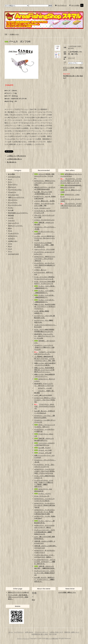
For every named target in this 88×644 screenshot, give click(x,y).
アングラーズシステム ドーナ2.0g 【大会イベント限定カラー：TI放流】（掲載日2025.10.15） (44, 483)
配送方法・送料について (72, 632)
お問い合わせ (29, 632)
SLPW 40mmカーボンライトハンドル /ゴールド (71, 175)
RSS (50, 634)
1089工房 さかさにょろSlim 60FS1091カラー (44, 439)
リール (10, 244)
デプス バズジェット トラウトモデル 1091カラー (45, 426)
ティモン (11, 208)
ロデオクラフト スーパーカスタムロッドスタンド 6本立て (44, 526)
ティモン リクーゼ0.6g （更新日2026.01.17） (44, 292)
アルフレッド (12, 187)
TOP (6, 34)
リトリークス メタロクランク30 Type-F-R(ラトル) (44, 444)
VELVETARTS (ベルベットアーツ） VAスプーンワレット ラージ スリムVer (45, 336)
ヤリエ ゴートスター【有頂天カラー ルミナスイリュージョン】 (44, 278)
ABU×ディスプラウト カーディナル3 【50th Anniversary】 (45, 188)
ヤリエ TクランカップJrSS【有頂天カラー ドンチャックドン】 (45, 282)
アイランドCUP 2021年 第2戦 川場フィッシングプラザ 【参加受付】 (18, 597)
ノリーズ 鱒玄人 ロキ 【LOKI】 (45, 201)
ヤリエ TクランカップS (42, 496)
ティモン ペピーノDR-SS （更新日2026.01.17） (45, 287)
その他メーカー (14, 34)
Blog (33, 600)
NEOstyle (11, 215)
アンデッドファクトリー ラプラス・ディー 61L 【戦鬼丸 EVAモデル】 (44, 573)
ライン (10, 182)
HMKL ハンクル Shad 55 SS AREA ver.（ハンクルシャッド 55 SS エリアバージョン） (45, 306)
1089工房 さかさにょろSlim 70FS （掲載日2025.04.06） (45, 567)
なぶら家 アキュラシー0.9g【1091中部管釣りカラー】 (43, 193)
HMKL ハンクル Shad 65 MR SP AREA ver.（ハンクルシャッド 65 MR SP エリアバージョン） (44, 370)
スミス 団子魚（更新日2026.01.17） (42, 312)
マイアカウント (62, 5)
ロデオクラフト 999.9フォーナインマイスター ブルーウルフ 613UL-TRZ (45, 400)
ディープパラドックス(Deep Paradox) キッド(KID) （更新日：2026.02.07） (44, 245)
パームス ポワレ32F (43, 453)
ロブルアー (11, 238)
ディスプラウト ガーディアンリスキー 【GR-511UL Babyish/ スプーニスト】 (45, 265)
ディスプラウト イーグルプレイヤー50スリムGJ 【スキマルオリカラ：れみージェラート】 (71, 181)
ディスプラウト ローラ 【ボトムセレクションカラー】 (44, 466)
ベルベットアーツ (13, 223)
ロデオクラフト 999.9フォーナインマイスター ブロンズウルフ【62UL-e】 (45, 259)
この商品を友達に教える (14, 159)
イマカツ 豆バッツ (40, 270)
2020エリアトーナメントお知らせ (18, 592)
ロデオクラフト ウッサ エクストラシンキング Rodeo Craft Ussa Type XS (45, 505)
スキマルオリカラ (13, 254)
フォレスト (11, 220)
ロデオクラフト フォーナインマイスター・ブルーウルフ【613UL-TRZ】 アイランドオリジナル (45, 471)
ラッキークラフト (13, 233)
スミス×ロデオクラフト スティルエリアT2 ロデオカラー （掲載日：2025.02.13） (45, 562)
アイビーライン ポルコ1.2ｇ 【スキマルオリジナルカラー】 (45, 406)
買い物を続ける (12, 162)
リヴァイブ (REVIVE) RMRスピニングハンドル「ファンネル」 (44, 176)
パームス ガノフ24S (43, 450)
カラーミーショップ (23, 638)
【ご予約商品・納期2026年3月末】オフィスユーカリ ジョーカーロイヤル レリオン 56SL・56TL (45, 359)
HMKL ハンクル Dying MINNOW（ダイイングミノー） (44, 375)
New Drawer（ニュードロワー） (18, 213)
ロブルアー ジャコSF (43, 388)
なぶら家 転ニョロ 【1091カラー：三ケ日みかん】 (45, 412)
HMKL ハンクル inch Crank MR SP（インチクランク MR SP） (45, 364)
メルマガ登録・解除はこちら (67, 592)
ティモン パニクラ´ (43, 493)
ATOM (55, 634)
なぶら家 (11, 210)
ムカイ (10, 228)
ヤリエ (10, 231)
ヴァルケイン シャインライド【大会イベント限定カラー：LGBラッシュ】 (44, 347)
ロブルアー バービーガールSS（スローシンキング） (45, 353)
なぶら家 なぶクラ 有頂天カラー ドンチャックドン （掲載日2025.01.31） (44, 579)
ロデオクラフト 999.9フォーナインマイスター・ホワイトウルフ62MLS (45, 183)
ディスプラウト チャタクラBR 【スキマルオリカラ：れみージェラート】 (71, 206)
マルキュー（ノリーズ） (15, 226)
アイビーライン (13, 184)
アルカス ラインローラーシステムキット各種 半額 (44, 204)
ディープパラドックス (15, 205)
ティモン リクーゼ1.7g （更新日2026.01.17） (44, 301)
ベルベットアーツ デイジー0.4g (44, 249)
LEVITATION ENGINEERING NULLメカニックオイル (71, 186)
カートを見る (75, 5)
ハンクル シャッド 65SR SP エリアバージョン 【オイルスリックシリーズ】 (45, 238)
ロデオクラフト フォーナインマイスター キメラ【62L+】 (44, 500)
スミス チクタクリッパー (42, 208)
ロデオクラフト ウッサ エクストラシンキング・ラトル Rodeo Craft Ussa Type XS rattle (45, 512)
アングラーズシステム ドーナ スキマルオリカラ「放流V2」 (44, 556)
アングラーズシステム (15, 190)
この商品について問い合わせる (16, 156)
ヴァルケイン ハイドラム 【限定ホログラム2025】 (45, 417)
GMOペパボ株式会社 (52, 638)
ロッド (10, 179)
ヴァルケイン (12, 192)
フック (10, 249)
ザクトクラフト (13, 200)
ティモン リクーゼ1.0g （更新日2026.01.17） (44, 296)
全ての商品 (11, 174)
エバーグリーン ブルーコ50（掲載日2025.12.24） (44, 317)
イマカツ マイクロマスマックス (44, 220)
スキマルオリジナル (14, 177)
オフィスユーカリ (13, 195)
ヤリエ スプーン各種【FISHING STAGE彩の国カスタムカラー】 (44, 330)
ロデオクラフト (13, 236)
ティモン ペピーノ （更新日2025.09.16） (44, 522)
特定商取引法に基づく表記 (40, 634)
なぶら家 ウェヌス (42, 448)
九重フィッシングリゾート (16, 197)
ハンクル (11, 218)
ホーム (11, 632)
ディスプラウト (13, 202)
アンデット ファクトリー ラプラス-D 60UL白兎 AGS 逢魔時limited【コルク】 (45, 532)
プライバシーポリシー (41, 632)
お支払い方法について (56, 632)
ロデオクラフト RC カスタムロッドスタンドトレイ (45, 551)
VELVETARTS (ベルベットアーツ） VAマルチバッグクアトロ (44, 385)
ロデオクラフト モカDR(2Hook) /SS (43, 490)
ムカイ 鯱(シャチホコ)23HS (43, 395)
